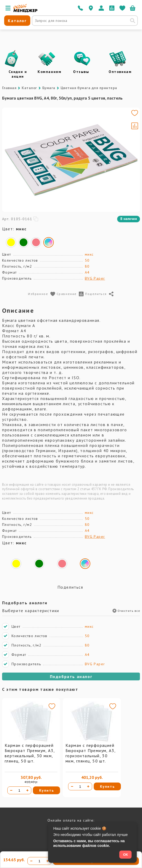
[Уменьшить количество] (11, 790)
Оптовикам (120, 72)
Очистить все (126, 611)
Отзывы (81, 72)
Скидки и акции (18, 74)
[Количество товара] (19, 790)
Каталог (29, 88)
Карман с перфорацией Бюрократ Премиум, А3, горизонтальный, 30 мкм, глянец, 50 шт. (90, 753)
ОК (125, 855)
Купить (47, 790)
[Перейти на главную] (25, 11)
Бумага (49, 88)
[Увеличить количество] (27, 790)
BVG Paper (95, 278)
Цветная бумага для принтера (89, 88)
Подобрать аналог (71, 676)
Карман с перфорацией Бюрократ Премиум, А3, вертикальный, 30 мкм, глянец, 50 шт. (30, 753)
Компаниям (49, 72)
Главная (9, 88)
